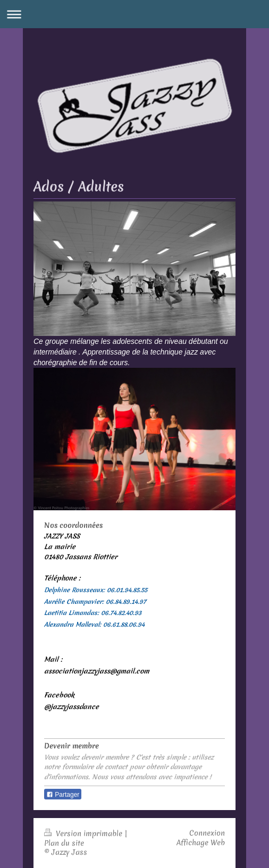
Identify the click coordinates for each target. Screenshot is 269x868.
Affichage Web (201, 842)
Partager (63, 795)
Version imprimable (84, 833)
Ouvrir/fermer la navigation (134, 14)
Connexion (207, 833)
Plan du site (64, 843)
